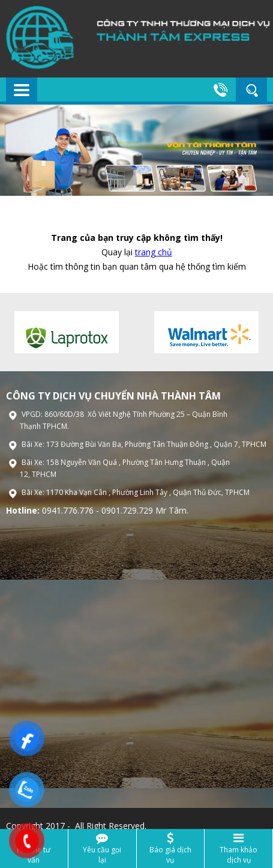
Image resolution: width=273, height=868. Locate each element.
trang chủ (154, 252)
